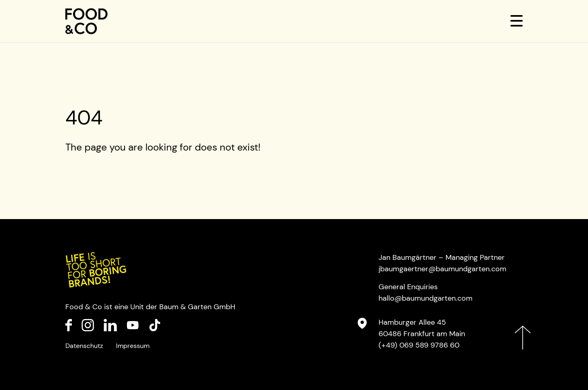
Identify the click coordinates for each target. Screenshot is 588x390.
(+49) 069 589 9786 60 (419, 345)
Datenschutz (84, 346)
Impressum (133, 346)
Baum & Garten (185, 307)
